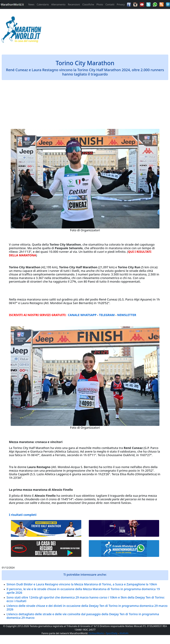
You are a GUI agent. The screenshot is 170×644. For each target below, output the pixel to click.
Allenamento (58, 4)
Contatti (110, 4)
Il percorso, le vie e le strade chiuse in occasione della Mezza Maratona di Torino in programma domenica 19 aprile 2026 (83, 591)
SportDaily (112, 633)
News (31, 4)
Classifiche (88, 4)
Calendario (43, 4)
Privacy (121, 4)
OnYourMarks (96, 633)
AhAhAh (124, 633)
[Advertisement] (106, 30)
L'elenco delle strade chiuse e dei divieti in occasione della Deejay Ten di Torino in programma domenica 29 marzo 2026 (87, 608)
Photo (100, 4)
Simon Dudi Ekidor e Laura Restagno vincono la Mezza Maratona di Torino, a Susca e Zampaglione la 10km (82, 584)
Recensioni (74, 4)
